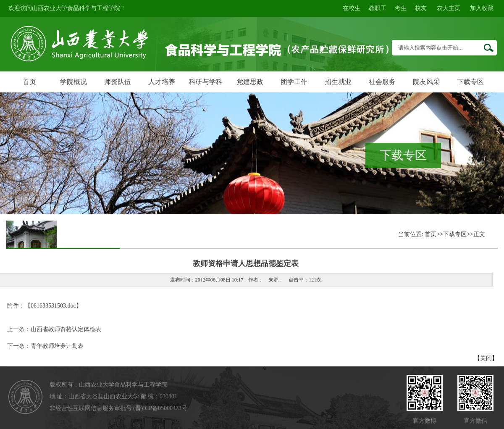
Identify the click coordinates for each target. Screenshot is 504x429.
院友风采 (426, 82)
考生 (401, 8)
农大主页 (449, 8)
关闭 (486, 358)
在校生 (352, 8)
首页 (29, 82)
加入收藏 (482, 8)
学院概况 (73, 82)
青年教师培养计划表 (57, 346)
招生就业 (338, 82)
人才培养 (162, 82)
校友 (421, 8)
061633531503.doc (53, 306)
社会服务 (382, 82)
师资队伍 (118, 82)
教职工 (378, 8)
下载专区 (470, 82)
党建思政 (250, 82)
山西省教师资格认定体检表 (66, 329)
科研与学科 (206, 82)
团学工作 (294, 82)
